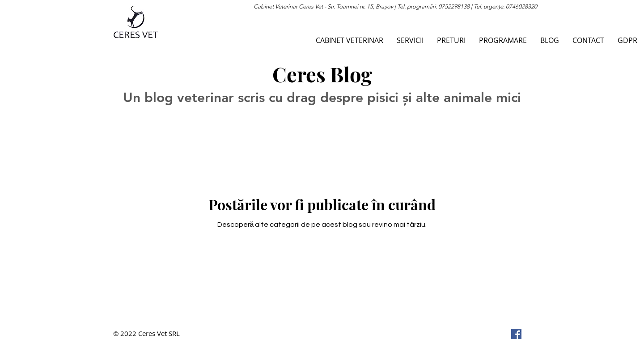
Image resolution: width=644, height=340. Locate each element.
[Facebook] (516, 334)
